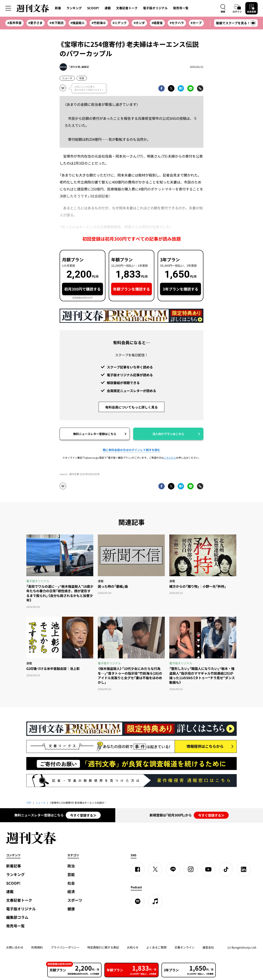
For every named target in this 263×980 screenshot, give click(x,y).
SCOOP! (93, 8)
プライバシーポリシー (65, 947)
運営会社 (208, 947)
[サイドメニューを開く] (8, 8)
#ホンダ (139, 23)
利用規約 (37, 947)
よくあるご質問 (156, 947)
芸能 (71, 874)
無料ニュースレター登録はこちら (95, 434)
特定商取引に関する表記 (103, 947)
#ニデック (120, 23)
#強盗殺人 (78, 23)
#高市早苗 (14, 23)
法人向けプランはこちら (168, 434)
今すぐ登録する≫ (83, 815)
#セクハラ (177, 23)
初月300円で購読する (82, 289)
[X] (155, 869)
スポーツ (75, 900)
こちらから (170, 458)
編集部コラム (17, 917)
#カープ (196, 23)
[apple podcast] (155, 901)
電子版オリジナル (155, 8)
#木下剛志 (57, 23)
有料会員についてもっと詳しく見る (131, 407)
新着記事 (14, 866)
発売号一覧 (181, 8)
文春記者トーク (127, 8)
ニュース (67, 78)
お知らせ (133, 947)
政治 (71, 866)
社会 (82, 78)
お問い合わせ (15, 947)
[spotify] (138, 901)
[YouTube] (208, 869)
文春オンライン (185, 947)
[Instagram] (191, 869)
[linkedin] (244, 869)
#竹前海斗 (99, 23)
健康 (71, 909)
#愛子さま (35, 23)
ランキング (74, 8)
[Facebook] (138, 869)
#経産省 (157, 23)
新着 (58, 8)
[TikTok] (226, 869)
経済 (71, 892)
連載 (108, 8)
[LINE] (173, 869)
